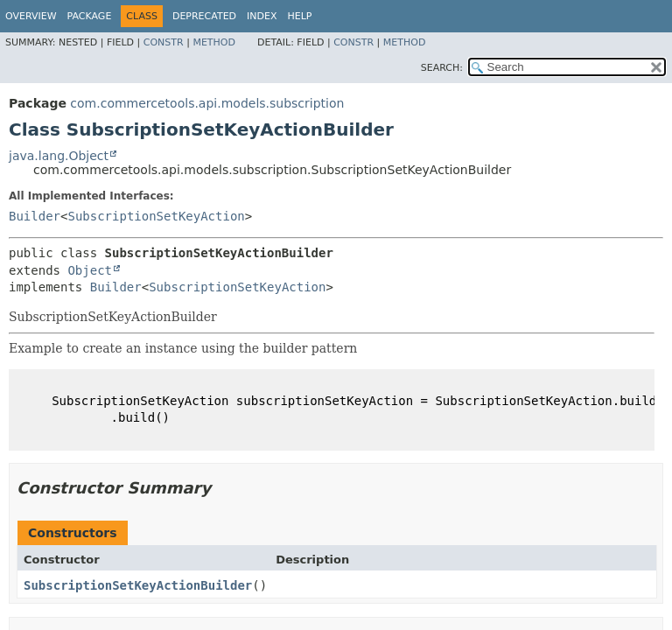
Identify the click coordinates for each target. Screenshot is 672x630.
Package (90, 16)
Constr (164, 42)
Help (300, 16)
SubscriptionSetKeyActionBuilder (138, 585)
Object (90, 270)
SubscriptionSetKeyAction (156, 216)
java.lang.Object (59, 156)
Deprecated (204, 16)
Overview (31, 16)
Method (214, 42)
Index (262, 16)
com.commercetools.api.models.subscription (207, 103)
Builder (35, 216)
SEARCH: (442, 68)
